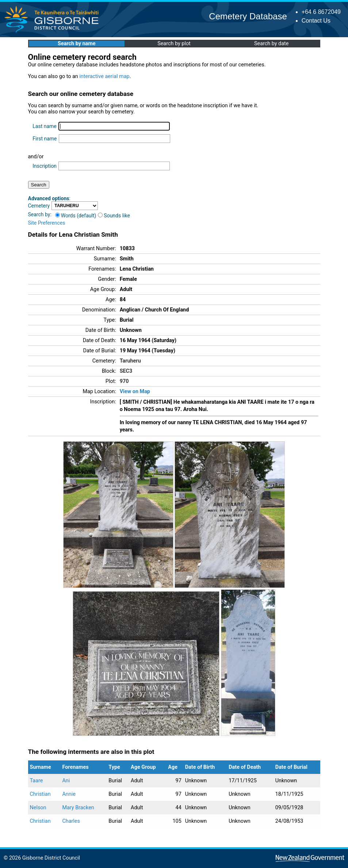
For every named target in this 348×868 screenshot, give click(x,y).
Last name (44, 126)
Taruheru (130, 361)
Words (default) (76, 216)
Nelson (38, 808)
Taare (37, 781)
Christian (40, 794)
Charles (71, 821)
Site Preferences (47, 223)
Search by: (40, 214)
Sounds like (114, 216)
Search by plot (174, 44)
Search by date (271, 44)
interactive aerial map (104, 76)
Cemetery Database (248, 16)
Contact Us (316, 21)
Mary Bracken (78, 808)
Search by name (77, 44)
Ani (66, 781)
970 (124, 381)
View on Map (135, 392)
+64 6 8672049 (321, 12)
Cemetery (39, 206)
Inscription (45, 166)
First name (45, 139)
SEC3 (126, 371)
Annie (69, 794)
